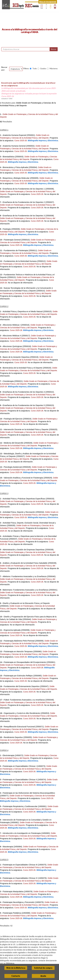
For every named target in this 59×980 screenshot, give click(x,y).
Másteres (54, 68)
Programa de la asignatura (41, 159)
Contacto (16, 976)
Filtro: (26, 68)
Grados (43, 68)
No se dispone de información (20, 283)
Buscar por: (4, 68)
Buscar (54, 49)
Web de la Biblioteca (16, 968)
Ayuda (43, 976)
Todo (35, 68)
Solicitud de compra (43, 968)
